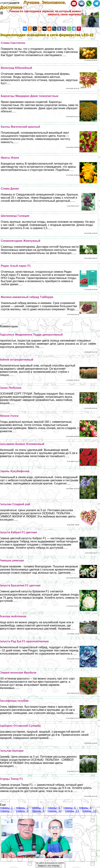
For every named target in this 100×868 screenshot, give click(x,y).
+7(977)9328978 (10, 3)
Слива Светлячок (13, 43)
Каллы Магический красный (20, 127)
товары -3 (38, 808)
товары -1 (6, 808)
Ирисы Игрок (10, 158)
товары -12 (89, 811)
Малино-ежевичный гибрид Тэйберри (27, 297)
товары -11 (72, 811)
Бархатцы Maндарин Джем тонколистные (30, 96)
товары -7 (6, 811)
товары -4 (54, 808)
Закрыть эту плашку (49, 866)
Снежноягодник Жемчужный (21, 241)
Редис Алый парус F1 (16, 266)
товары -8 (22, 811)
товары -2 (22, 808)
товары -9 (38, 811)
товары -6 (85, 808)
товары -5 (70, 808)
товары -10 (54, 811)
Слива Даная (10, 189)
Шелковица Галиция (15, 216)
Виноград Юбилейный (17, 68)
